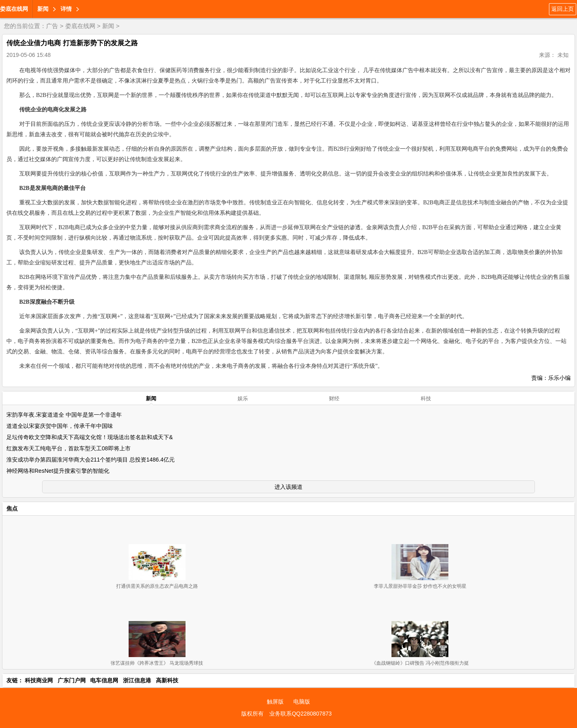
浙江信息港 (137, 680)
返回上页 (563, 9)
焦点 (12, 508)
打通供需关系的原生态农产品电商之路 (157, 586)
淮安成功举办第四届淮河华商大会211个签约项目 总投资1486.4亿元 (91, 460)
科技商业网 (39, 680)
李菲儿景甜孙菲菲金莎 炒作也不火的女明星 (420, 586)
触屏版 (275, 702)
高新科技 (167, 680)
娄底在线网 (14, 9)
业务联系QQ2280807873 (301, 714)
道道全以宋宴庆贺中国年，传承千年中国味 (60, 426)
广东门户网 (72, 680)
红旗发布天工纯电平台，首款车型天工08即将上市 (69, 448)
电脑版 (302, 702)
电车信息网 (104, 680)
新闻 (43, 9)
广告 (52, 26)
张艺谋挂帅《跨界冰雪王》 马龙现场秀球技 (157, 663)
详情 (66, 9)
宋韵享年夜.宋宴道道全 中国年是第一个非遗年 (64, 415)
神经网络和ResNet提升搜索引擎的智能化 (58, 471)
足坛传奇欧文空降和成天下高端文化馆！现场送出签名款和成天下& (90, 437)
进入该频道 (288, 487)
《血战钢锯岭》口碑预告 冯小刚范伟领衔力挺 (420, 663)
